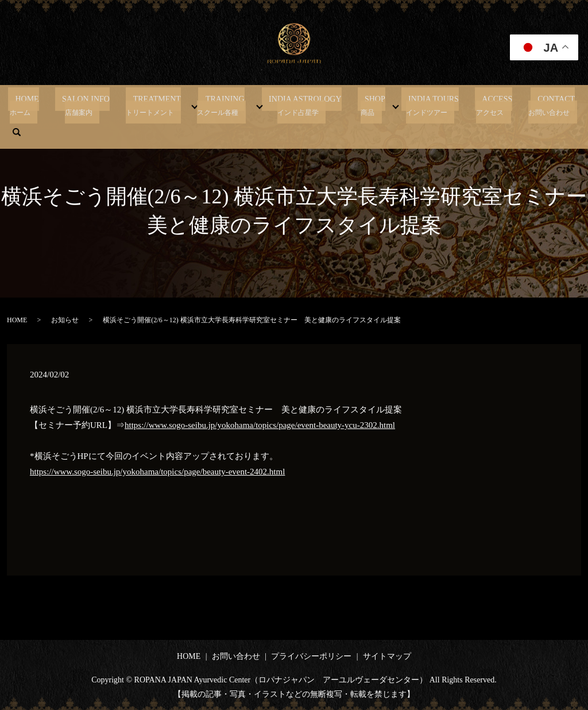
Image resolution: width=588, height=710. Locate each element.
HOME (37, 105)
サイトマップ (387, 656)
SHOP (349, 105)
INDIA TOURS (401, 105)
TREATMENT (153, 105)
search (554, 105)
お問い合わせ (236, 656)
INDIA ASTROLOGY (287, 105)
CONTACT (509, 105)
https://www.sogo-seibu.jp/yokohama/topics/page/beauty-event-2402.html (157, 472)
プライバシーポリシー (311, 656)
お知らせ (65, 320)
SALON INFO (89, 105)
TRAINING (214, 105)
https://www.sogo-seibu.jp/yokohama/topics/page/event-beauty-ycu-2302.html (260, 425)
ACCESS (457, 105)
